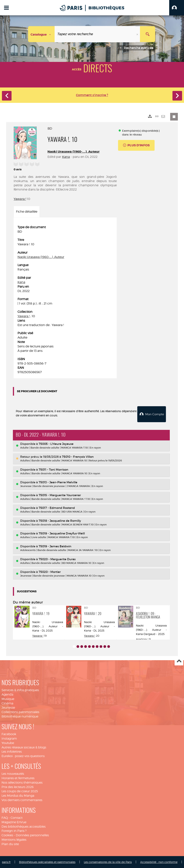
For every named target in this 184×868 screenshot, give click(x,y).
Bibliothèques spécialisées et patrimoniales (47, 862)
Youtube (8, 743)
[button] (177, 8)
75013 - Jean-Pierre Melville (58, 482)
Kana (66, 157)
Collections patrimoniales (20, 712)
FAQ (5, 818)
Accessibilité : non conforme (159, 862)
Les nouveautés (13, 774)
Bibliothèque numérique (20, 716)
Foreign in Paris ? (14, 831)
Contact (17, 818)
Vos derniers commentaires (22, 800)
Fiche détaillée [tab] (27, 212)
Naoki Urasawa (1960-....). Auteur (74, 152)
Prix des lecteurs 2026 (18, 787)
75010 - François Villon (78, 456)
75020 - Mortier (50, 572)
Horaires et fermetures (18, 778)
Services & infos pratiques (20, 690)
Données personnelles (32, 835)
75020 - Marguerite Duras (57, 559)
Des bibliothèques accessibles (24, 826)
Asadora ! (142, 639)
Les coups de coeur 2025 (20, 791)
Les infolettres (12, 751)
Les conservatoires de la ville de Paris (108, 862)
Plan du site (10, 844)
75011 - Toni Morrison (53, 469)
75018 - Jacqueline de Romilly (60, 521)
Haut (179, 661)
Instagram (9, 738)
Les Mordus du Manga (18, 795)
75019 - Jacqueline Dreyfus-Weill (62, 533)
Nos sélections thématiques (22, 782)
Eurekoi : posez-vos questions (23, 756)
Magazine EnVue (14, 822)
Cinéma (7, 703)
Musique (8, 699)
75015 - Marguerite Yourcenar (60, 495)
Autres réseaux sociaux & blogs (24, 747)
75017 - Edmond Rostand (57, 508)
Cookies (7, 835)
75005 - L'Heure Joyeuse (56, 444)
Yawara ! (20, 199)
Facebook (9, 734)
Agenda (7, 694)
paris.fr (6, 862)
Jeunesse (8, 707)
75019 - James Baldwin (55, 546)
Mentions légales (14, 839)
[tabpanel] (65, 300)
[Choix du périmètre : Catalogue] (41, 34)
